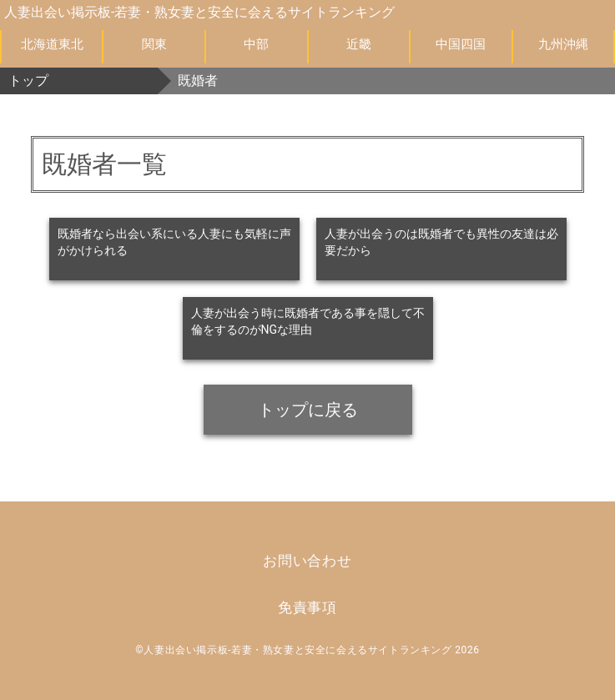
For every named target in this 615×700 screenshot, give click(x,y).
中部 (256, 44)
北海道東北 (52, 44)
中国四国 (461, 44)
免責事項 (307, 607)
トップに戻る (308, 410)
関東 (154, 44)
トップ (28, 81)
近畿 (359, 44)
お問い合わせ (307, 561)
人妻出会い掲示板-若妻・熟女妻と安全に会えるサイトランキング (199, 12)
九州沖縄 (563, 44)
